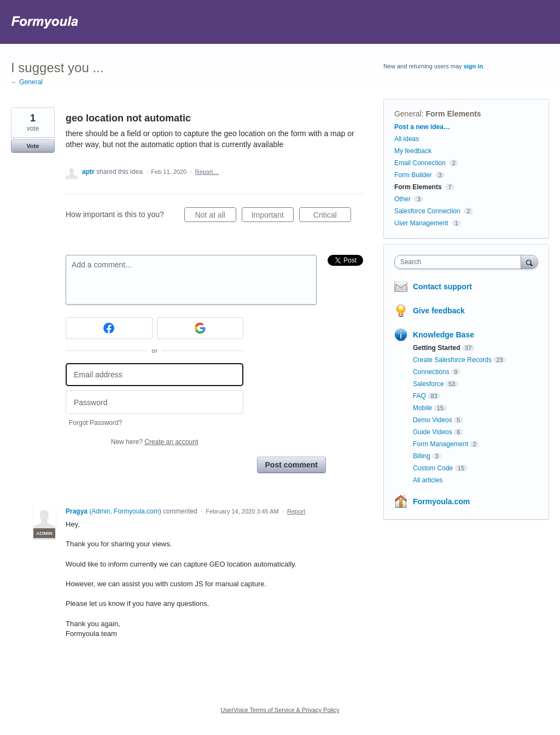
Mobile (422, 408)
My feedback (413, 151)
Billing (422, 456)
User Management (421, 223)
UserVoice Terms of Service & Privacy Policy (280, 710)
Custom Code (433, 468)
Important (273, 217)
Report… (207, 172)
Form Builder (413, 175)
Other (402, 199)
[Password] (154, 402)
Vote (33, 146)
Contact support (442, 287)
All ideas (407, 139)
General (408, 114)
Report (296, 511)
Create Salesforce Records (452, 360)
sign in (473, 66)
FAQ (419, 396)
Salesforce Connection (427, 211)
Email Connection (420, 163)
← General (27, 82)
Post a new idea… (422, 127)
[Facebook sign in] (109, 328)
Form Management (441, 444)
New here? (154, 442)
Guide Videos (433, 432)
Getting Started (437, 348)
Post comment (291, 465)
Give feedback (439, 311)
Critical (332, 217)
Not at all (216, 217)
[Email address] (154, 375)
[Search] (529, 262)
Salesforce (428, 384)
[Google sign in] (200, 328)
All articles (428, 480)
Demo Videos (433, 420)
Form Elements (454, 114)
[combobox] (460, 262)
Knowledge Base (444, 335)
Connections (431, 372)
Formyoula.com (441, 501)
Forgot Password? (95, 423)
